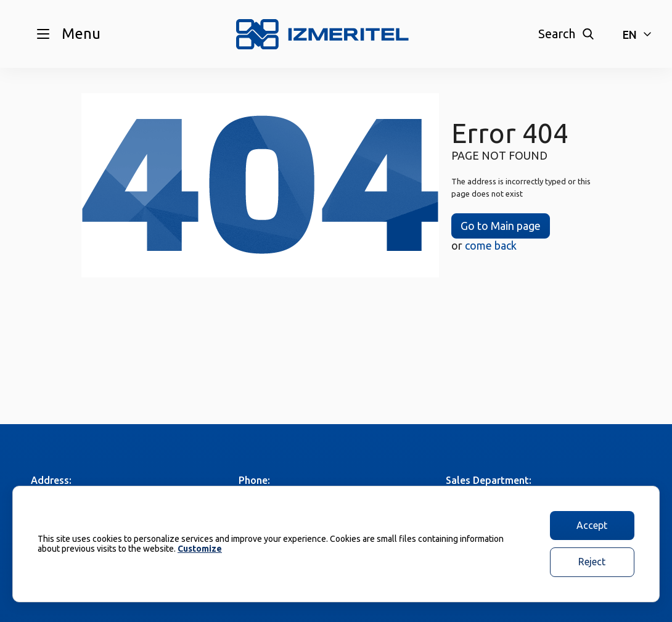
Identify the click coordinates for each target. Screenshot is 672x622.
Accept (592, 525)
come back (491, 245)
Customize (200, 549)
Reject (592, 562)
